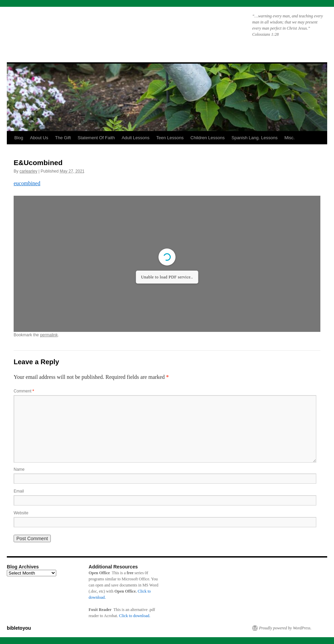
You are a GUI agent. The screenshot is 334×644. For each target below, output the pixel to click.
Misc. (289, 138)
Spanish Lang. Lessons (254, 138)
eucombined (27, 183)
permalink (49, 335)
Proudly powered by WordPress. (285, 628)
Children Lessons (208, 138)
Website (21, 513)
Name (19, 469)
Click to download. (135, 616)
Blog (19, 138)
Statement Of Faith (96, 138)
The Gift (63, 138)
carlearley (28, 171)
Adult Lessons (136, 138)
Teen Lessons (170, 138)
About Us (39, 138)
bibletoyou (93, 29)
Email (19, 491)
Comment (24, 391)
